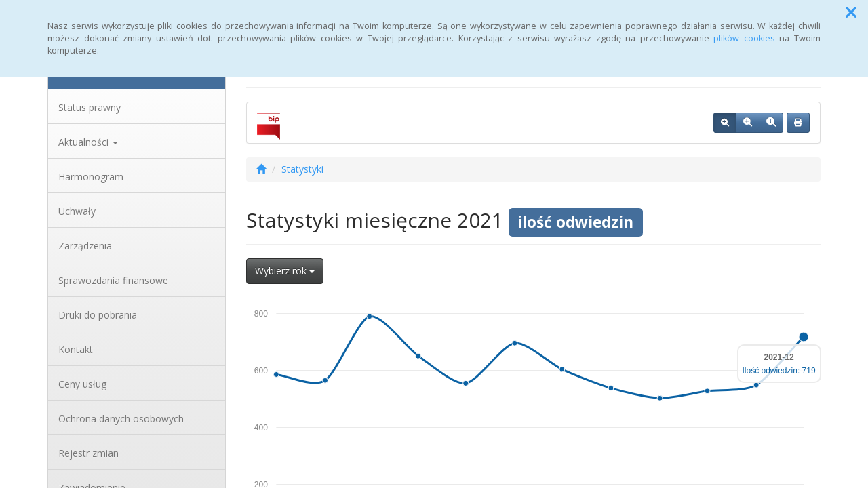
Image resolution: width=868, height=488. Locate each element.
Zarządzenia (85, 246)
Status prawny (90, 107)
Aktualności (88, 142)
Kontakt (76, 349)
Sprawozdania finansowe (113, 280)
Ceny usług (82, 384)
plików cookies (744, 38)
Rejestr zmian (88, 453)
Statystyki (302, 169)
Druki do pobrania (98, 315)
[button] (851, 12)
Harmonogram (91, 177)
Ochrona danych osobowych (121, 419)
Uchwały (77, 211)
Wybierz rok (285, 271)
